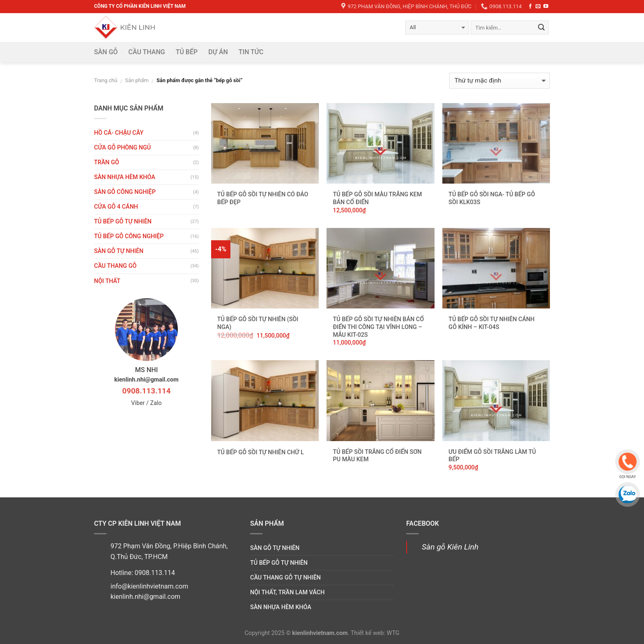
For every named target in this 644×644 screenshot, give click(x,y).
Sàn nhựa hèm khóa (125, 177)
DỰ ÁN (218, 52)
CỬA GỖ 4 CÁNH (116, 207)
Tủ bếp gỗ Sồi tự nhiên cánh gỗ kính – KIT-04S (491, 323)
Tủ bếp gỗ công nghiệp (129, 236)
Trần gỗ (107, 162)
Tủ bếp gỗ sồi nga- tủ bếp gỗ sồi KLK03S (492, 198)
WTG (393, 633)
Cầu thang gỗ (115, 266)
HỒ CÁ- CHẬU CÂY (119, 133)
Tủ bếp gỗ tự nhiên (123, 222)
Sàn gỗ (106, 52)
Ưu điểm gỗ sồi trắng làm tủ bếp (492, 456)
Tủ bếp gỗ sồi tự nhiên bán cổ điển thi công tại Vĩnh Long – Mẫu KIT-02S (378, 327)
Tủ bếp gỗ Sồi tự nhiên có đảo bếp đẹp (263, 198)
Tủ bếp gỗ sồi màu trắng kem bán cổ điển (377, 198)
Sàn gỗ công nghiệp (125, 192)
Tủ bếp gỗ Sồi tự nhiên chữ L (261, 452)
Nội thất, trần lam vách (287, 592)
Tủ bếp (187, 52)
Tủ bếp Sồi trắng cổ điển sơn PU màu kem (377, 456)
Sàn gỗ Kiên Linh (450, 547)
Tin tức (251, 52)
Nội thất (107, 281)
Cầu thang (147, 52)
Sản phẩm (137, 80)
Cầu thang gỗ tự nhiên (285, 578)
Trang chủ (106, 80)
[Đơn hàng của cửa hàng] (500, 81)
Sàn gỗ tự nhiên (119, 251)
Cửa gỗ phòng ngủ (122, 148)
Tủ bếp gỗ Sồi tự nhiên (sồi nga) (258, 323)
